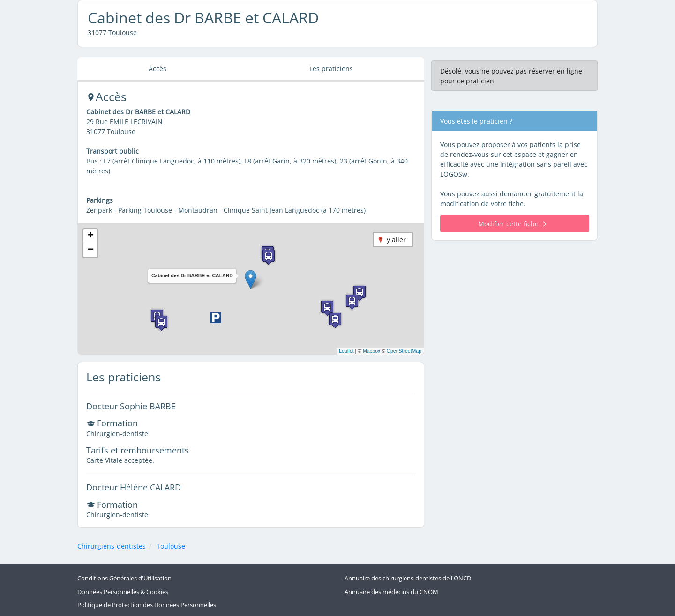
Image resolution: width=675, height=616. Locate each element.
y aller (396, 240)
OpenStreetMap (404, 351)
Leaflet (346, 351)
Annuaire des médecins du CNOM (391, 592)
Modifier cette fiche (512, 224)
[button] (251, 279)
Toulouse (171, 546)
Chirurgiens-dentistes (112, 546)
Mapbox (371, 351)
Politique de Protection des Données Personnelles (147, 605)
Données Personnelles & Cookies (123, 592)
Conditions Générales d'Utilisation (124, 578)
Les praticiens (331, 69)
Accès (157, 69)
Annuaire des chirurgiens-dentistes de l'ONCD (408, 578)
